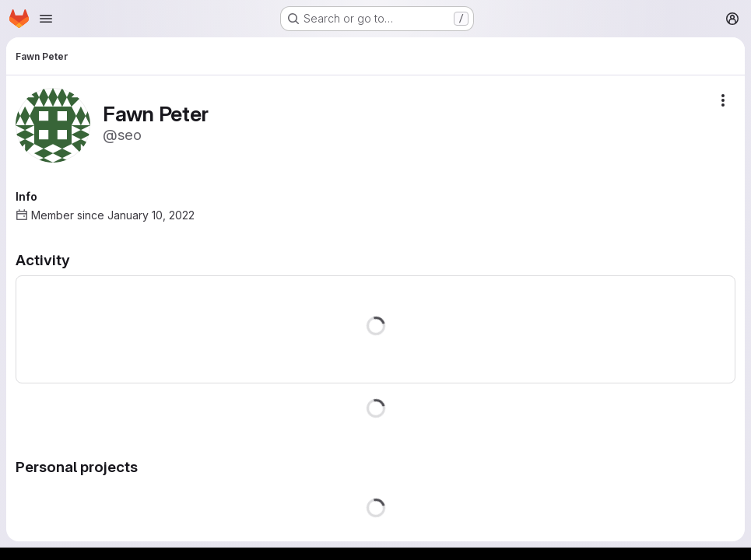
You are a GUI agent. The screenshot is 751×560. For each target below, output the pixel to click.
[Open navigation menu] (46, 19)
